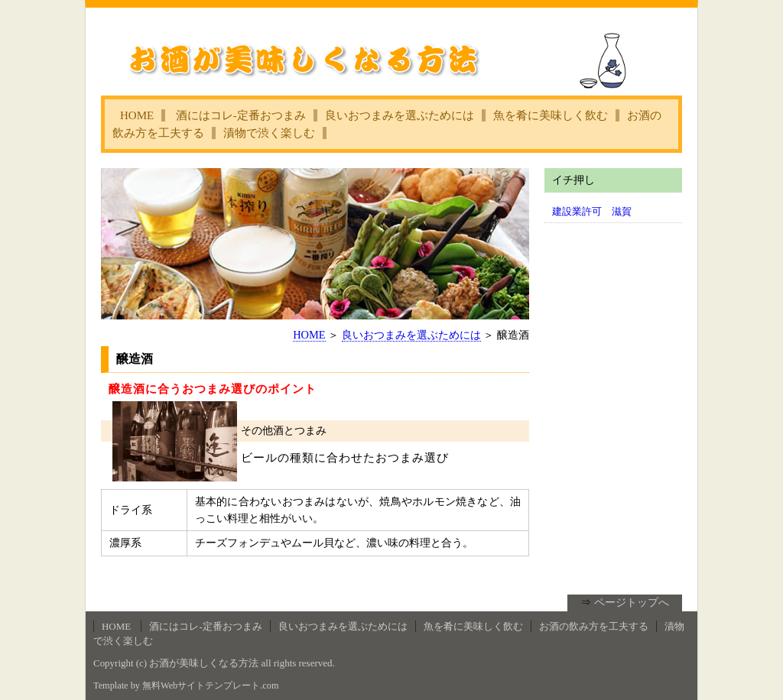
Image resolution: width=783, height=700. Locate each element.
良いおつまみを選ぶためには (400, 115)
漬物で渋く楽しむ (269, 133)
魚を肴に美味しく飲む (551, 115)
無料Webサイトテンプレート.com (210, 685)
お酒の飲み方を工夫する (594, 626)
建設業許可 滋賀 (592, 211)
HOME (137, 115)
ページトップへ (632, 602)
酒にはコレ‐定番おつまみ (241, 115)
